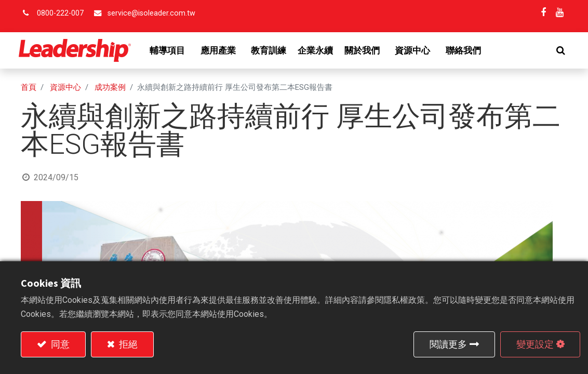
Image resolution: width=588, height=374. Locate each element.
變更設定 (535, 344)
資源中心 (65, 87)
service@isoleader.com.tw (151, 13)
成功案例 (110, 87)
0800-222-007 (60, 13)
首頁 (29, 87)
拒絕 (127, 344)
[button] (559, 50)
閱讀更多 (448, 344)
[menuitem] (271, 50)
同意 (59, 344)
